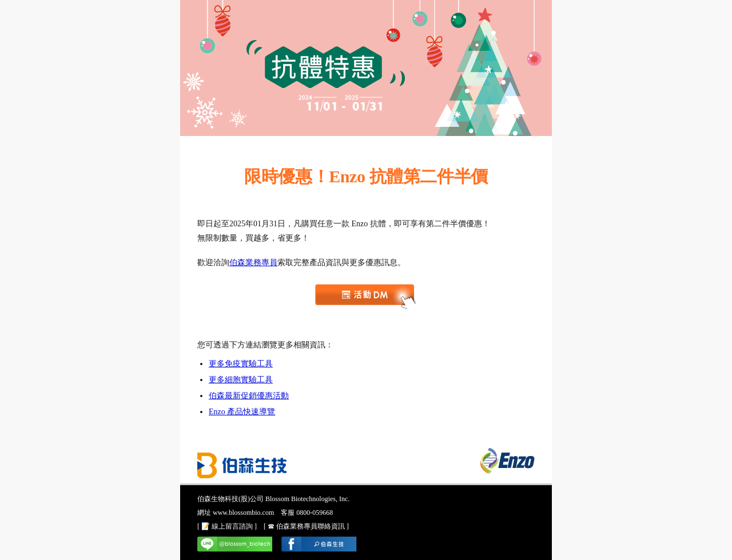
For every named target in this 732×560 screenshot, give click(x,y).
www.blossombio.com (243, 513)
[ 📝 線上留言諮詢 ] (227, 526)
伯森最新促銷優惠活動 (249, 396)
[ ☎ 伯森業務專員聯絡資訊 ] (306, 526)
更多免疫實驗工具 (241, 364)
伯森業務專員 (253, 263)
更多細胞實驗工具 (241, 380)
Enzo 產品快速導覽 (242, 412)
